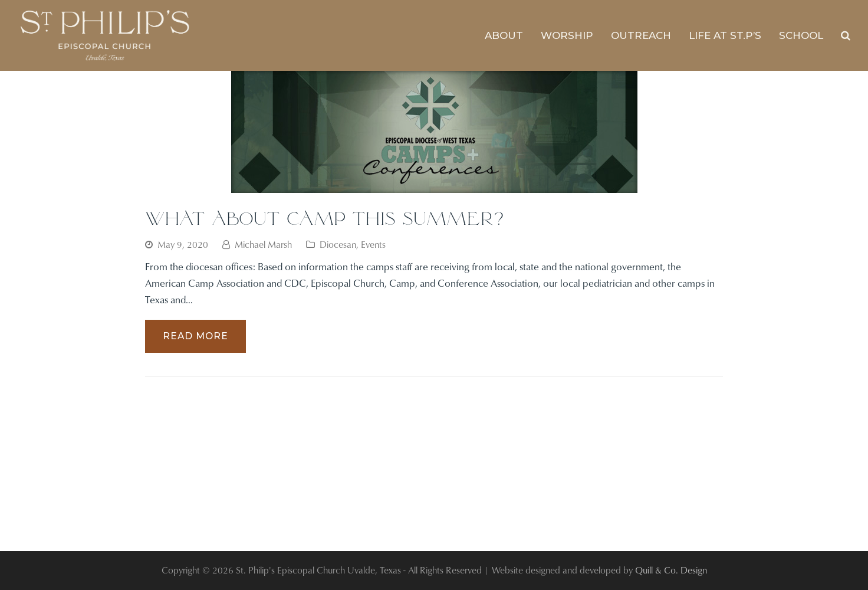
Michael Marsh (263, 244)
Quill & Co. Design (671, 570)
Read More (195, 336)
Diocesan (338, 244)
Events (373, 244)
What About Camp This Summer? (325, 218)
